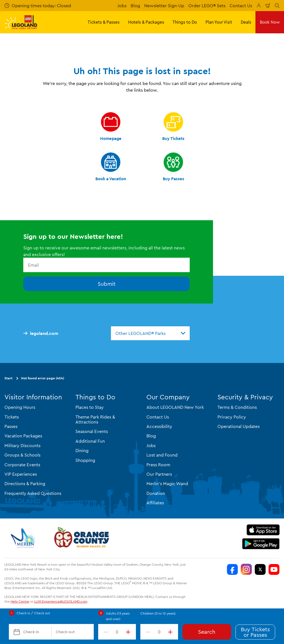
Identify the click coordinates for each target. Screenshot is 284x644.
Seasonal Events (92, 431)
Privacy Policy (232, 417)
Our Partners (159, 474)
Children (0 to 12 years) (158, 613)
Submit (107, 284)
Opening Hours (20, 407)
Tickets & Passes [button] (104, 22)
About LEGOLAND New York (175, 407)
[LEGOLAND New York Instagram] (246, 569)
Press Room (158, 465)
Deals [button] (246, 22)
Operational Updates (239, 426)
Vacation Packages (23, 436)
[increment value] (129, 632)
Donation (156, 493)
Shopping (85, 460)
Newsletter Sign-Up (164, 6)
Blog (135, 6)
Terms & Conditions (237, 407)
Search (207, 632)
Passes (11, 426)
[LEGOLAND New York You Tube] (274, 569)
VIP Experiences (21, 474)
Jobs (122, 6)
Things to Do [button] (185, 22)
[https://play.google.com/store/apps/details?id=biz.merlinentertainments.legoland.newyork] (261, 544)
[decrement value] (105, 632)
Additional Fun (90, 441)
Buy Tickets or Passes (255, 632)
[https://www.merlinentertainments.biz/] (24, 538)
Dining (82, 450)
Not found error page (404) (43, 378)
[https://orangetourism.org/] (81, 538)
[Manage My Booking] (259, 6)
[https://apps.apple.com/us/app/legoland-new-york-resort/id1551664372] (263, 530)
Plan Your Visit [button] (219, 22)
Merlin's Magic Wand (167, 483)
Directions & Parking (25, 483)
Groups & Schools (22, 455)
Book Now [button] (270, 22)
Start (8, 378)
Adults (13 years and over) (118, 616)
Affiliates (155, 503)
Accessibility (159, 426)
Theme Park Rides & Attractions (95, 419)
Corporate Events (22, 465)
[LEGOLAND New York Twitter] (260, 569)
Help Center (20, 601)
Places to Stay (90, 407)
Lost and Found (162, 455)
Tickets (12, 417)
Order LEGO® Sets (207, 6)
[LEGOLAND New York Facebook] (232, 569)
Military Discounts (22, 445)
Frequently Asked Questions (33, 493)
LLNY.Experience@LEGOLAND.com (61, 601)
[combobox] (150, 333)
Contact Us (241, 6)
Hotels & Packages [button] (146, 22)
